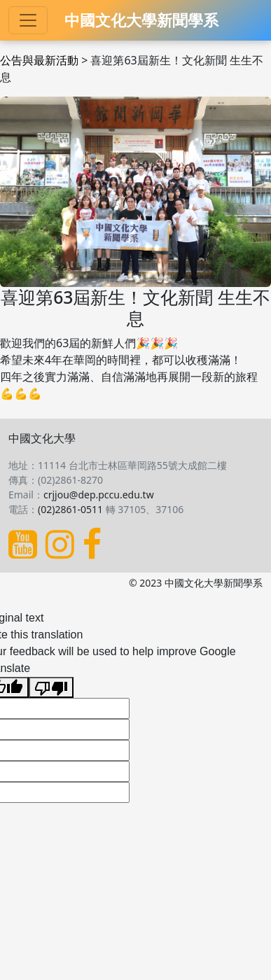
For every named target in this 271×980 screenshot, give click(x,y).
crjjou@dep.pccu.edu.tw (99, 495)
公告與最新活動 (39, 60)
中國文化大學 (42, 438)
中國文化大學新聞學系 (141, 20)
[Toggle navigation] (28, 20)
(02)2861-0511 (70, 509)
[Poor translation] (51, 687)
